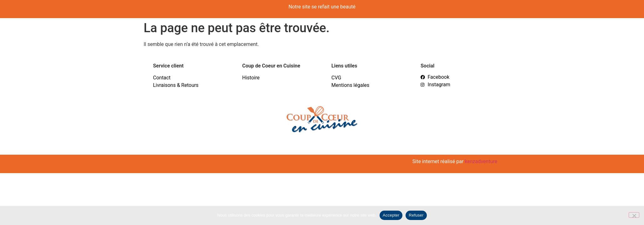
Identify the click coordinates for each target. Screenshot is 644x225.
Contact (162, 78)
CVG (336, 78)
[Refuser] (634, 215)
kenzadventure (481, 161)
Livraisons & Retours (176, 85)
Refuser (416, 215)
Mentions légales (350, 85)
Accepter (391, 215)
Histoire (251, 78)
